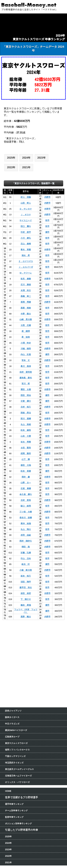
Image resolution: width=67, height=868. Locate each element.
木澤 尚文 (26, 290)
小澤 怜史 (26, 343)
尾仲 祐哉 (26, 524)
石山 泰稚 (26, 244)
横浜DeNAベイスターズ (16, 730)
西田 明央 (26, 395)
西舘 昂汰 (26, 413)
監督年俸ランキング (14, 817)
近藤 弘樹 (26, 553)
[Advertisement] (34, 642)
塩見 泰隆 (26, 279)
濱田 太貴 (26, 389)
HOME (8, 791)
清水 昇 (26, 255)
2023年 (41, 158)
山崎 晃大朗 (26, 319)
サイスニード (26, 220)
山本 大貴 (26, 436)
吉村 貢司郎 (26, 372)
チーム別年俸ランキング (16, 810)
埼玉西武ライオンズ (14, 763)
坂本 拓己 (26, 576)
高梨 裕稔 (26, 308)
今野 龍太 (26, 314)
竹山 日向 (26, 559)
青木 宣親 (26, 250)
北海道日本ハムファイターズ (18, 776)
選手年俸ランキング (14, 804)
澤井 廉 (26, 477)
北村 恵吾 (26, 500)
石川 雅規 (26, 285)
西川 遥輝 (26, 419)
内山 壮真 (26, 354)
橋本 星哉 (26, 605)
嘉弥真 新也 (26, 378)
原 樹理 (26, 331)
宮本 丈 (26, 360)
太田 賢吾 (26, 448)
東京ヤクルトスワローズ (16, 743)
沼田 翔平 (26, 582)
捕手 (47, 232)
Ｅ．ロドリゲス (26, 261)
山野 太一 (26, 483)
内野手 (47, 197)
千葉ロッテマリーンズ (15, 756)
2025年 (11, 158)
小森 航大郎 (26, 570)
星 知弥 (26, 337)
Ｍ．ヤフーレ (26, 273)
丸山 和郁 (26, 424)
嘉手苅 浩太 (26, 588)
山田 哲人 (26, 203)
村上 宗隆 (26, 197)
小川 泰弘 (26, 238)
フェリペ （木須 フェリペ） (26, 611)
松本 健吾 (26, 430)
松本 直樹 (26, 471)
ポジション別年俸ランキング (18, 823)
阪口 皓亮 (26, 506)
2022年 (11, 167)
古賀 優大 (26, 401)
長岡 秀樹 (26, 302)
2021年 (26, 167)
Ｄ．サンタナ (26, 209)
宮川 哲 (26, 384)
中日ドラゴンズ (12, 724)
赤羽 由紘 (26, 535)
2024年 (26, 158)
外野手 (47, 209)
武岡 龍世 (26, 453)
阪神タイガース (12, 717)
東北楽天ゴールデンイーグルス (19, 769)
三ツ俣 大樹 (26, 512)
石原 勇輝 (26, 488)
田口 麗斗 (26, 226)
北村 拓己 (26, 407)
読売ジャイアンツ (13, 711)
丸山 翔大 (26, 529)
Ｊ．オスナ (26, 215)
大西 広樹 (26, 325)
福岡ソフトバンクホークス (17, 750)
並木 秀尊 (26, 442)
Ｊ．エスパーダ (26, 267)
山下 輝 (26, 459)
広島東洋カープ (12, 737)
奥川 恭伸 (26, 366)
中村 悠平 (26, 232)
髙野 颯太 (26, 617)
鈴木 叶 (26, 564)
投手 (47, 220)
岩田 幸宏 (26, 593)
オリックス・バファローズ (17, 782)
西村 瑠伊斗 (26, 541)
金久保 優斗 (26, 494)
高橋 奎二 (26, 296)
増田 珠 (26, 547)
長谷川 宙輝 (26, 518)
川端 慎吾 (26, 349)
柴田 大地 (26, 465)
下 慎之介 (26, 599)
